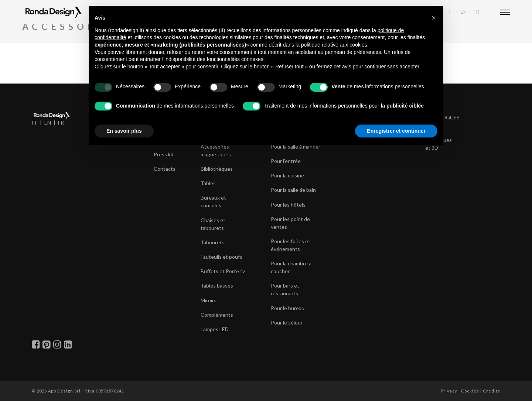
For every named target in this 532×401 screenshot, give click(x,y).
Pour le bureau (288, 308)
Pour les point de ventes (290, 223)
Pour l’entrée (286, 161)
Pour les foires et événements (291, 245)
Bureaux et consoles (213, 201)
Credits (492, 391)
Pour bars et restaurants (285, 289)
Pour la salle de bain (293, 190)
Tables (208, 183)
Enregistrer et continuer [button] (396, 131)
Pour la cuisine (287, 175)
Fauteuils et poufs (221, 257)
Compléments (217, 315)
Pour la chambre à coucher (291, 267)
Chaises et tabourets (213, 224)
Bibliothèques (217, 169)
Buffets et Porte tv (223, 271)
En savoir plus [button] (124, 131)
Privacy (449, 391)
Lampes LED (215, 329)
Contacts (165, 169)
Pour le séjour (287, 322)
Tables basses (217, 286)
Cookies (470, 391)
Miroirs (209, 300)
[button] (434, 18)
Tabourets (213, 242)
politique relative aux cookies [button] (334, 45)
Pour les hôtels (288, 205)
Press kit (164, 154)
